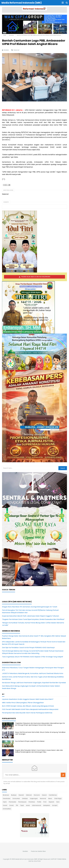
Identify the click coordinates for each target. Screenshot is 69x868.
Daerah (21, 795)
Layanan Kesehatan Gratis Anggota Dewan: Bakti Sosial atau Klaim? (28, 699)
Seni (58, 802)
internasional (37, 805)
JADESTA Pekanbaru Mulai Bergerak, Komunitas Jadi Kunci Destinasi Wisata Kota (33, 673)
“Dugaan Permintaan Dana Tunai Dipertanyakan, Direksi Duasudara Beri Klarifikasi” (33, 619)
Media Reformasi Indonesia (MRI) (26, 859)
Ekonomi (37, 795)
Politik (39, 802)
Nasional (17, 50)
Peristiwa (32, 802)
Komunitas (16, 799)
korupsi (55, 805)
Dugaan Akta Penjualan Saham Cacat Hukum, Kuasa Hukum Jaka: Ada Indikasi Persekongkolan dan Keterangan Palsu (39, 751)
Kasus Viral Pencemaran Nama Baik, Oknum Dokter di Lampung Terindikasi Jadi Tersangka (40, 733)
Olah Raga (58, 799)
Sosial (5, 805)
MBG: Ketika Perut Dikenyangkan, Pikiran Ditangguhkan (23, 703)
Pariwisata (12, 802)
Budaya (14, 795)
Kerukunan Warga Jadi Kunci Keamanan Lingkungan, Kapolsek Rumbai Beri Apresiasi (34, 683)
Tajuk (22, 805)
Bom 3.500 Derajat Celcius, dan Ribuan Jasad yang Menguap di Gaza (28, 706)
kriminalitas (7, 809)
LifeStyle (25, 799)
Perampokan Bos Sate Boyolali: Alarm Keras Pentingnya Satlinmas (27, 713)
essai (28, 805)
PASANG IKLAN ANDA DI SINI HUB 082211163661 (36, 277)
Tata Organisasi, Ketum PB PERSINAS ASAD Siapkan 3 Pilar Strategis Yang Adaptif (33, 657)
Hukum (44, 795)
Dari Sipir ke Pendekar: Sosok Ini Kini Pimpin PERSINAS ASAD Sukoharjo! (28, 648)
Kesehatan (7, 799)
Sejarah (51, 802)
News (50, 799)
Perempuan (22, 802)
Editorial (29, 795)
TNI (17, 805)
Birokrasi (6, 795)
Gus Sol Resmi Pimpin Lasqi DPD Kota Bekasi (30, 741)
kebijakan (47, 805)
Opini (5, 802)
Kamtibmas (53, 795)
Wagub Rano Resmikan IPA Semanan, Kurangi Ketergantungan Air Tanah (30, 607)
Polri (45, 802)
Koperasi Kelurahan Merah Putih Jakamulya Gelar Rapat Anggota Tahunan (31, 616)
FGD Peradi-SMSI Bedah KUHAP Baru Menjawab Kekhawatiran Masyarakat (30, 709)
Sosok (12, 805)
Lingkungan (34, 799)
